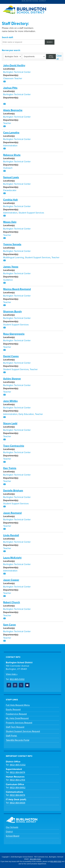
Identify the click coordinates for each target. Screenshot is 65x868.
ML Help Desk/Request (17, 718)
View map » (12, 674)
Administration (10, 146)
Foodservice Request (16, 714)
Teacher (7, 123)
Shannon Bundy (12, 312)
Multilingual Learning (13, 257)
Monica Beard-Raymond (17, 289)
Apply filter (51, 57)
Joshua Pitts (10, 88)
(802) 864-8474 (17, 772)
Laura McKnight (12, 558)
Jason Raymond (12, 513)
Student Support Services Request (23, 731)
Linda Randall (11, 535)
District (9, 832)
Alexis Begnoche (13, 110)
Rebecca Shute (12, 155)
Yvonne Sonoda (12, 244)
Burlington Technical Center (17, 72)
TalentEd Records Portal (18, 740)
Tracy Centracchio (14, 446)
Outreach (8, 168)
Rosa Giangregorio (14, 334)
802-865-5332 (17, 679)
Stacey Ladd (10, 423)
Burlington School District (34, 1)
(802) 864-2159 (17, 780)
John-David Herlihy (14, 65)
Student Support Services (31, 213)
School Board (13, 836)
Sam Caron (10, 625)
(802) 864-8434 (17, 803)
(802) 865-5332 (18, 765)
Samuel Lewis (11, 177)
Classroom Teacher (13, 78)
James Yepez (11, 267)
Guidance (8, 280)
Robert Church (12, 602)
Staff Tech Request (15, 727)
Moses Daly (10, 222)
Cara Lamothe (11, 133)
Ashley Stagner (12, 379)
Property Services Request (19, 723)
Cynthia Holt (10, 200)
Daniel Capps (11, 356)
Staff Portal (12, 736)
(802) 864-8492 (18, 788)
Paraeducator (10, 190)
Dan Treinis (10, 468)
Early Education (26, 414)
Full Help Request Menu (18, 705)
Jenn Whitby (10, 401)
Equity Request (13, 709)
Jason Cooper (11, 580)
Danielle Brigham (13, 491)
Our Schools (12, 827)
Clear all (59, 57)
